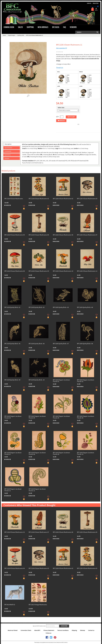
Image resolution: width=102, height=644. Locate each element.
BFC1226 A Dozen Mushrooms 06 (63, 235)
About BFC (37, 630)
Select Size (61, 108)
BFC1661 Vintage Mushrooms (38, 605)
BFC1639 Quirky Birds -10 (37, 380)
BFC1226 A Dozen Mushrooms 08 (15, 271)
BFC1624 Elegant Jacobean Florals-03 (13, 417)
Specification (8, 148)
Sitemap (83, 630)
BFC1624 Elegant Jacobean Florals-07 (13, 454)
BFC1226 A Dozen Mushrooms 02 (63, 199)
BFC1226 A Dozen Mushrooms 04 (15, 235)
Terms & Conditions (63, 630)
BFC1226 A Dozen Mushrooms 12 (87, 271)
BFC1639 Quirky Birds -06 (37, 344)
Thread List (60, 68)
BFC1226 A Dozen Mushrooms (14, 199)
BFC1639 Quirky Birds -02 (37, 307)
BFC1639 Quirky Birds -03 (61, 307)
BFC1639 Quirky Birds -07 (61, 344)
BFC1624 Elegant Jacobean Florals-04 (37, 417)
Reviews (7, 158)
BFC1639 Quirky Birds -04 (85, 307)
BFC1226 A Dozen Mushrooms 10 (63, 271)
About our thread (13, 630)
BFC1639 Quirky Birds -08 (85, 344)
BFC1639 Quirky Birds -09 (12, 380)
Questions (8, 155)
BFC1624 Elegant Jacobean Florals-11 (13, 490)
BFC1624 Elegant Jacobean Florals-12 (37, 490)
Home (4, 35)
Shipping (74, 630)
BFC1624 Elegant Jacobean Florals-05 (61, 417)
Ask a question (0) (62, 48)
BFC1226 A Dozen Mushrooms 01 (39, 199)
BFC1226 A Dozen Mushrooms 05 (39, 235)
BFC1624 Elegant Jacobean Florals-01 (61, 381)
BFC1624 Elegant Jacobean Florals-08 (37, 454)
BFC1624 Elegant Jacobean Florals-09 (61, 454)
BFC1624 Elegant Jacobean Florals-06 (86, 417)
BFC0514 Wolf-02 (10, 605)
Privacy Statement (49, 630)
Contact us (91, 630)
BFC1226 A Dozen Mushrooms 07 (87, 235)
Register (96, 3)
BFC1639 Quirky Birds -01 (12, 307)
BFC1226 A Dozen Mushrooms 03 (87, 199)
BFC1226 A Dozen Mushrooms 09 (39, 271)
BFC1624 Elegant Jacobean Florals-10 (86, 454)
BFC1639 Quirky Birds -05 (12, 344)
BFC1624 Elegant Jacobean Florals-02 (86, 381)
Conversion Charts (26, 630)
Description (8, 144)
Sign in (89, 3)
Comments (8, 151)
